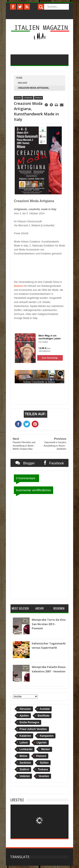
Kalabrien (25, 736)
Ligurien (41, 743)
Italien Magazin (41, 27)
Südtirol (24, 769)
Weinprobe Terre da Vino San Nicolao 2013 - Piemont (49, 624)
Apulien (24, 716)
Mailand (22, 83)
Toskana (43, 769)
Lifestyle (17, 800)
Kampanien (47, 736)
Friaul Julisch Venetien (33, 729)
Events (18, 98)
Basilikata (43, 716)
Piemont (41, 756)
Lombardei (28, 98)
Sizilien (44, 763)
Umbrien (25, 776)
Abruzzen (25, 709)
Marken (46, 749)
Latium (24, 743)
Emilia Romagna (29, 722)
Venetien (44, 776)
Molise (23, 756)
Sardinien (25, 763)
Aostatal (45, 709)
